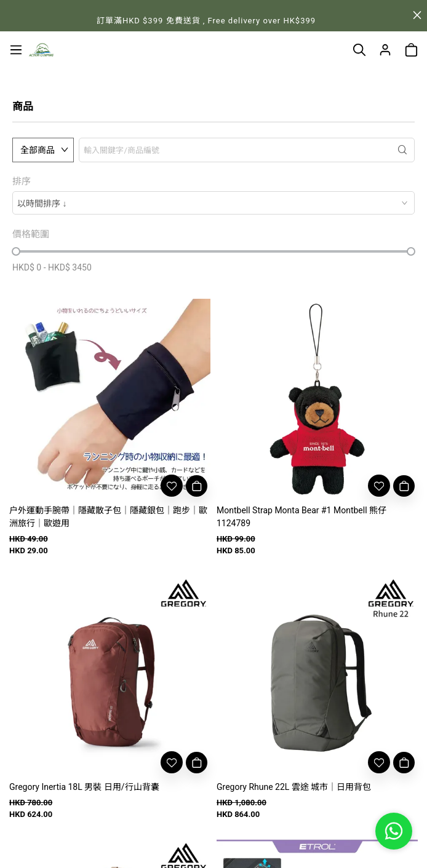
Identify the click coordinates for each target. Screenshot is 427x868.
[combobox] (213, 203)
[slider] (16, 251)
